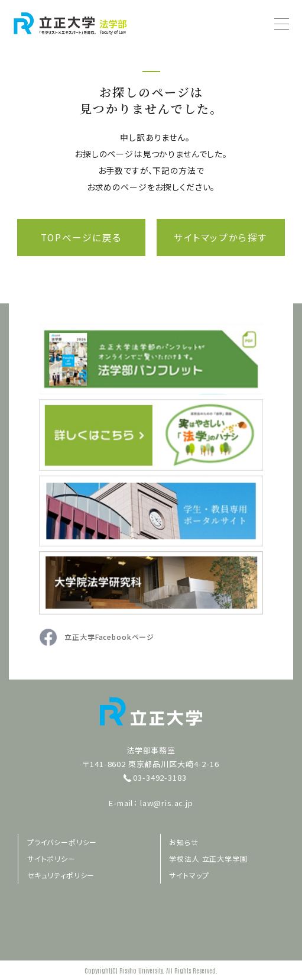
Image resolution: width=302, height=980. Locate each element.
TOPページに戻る (81, 237)
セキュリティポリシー (61, 875)
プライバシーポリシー (62, 842)
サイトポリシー (51, 858)
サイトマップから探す (221, 237)
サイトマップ (189, 875)
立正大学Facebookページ (109, 637)
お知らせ (184, 842)
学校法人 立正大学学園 (209, 858)
